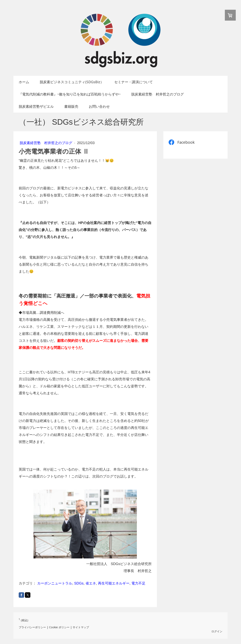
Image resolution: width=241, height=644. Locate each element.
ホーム (24, 82)
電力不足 (138, 583)
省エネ (91, 583)
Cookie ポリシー (59, 627)
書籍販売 (71, 106)
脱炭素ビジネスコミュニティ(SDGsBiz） (72, 82)
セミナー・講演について (134, 82)
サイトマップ (81, 627)
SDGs (79, 583)
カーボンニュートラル (55, 583)
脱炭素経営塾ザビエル (36, 106)
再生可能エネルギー (114, 583)
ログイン (217, 631)
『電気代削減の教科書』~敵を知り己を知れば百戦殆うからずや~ (70, 94)
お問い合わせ (99, 106)
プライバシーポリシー (32, 627)
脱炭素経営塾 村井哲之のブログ (157, 94)
